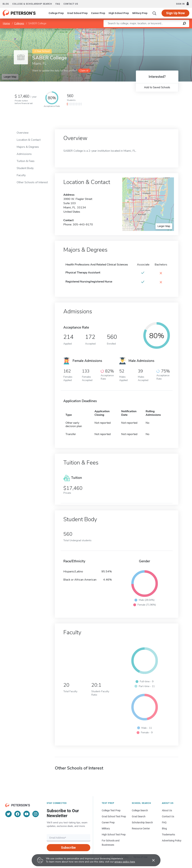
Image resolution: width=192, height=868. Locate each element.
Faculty (21, 175)
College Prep (56, 13)
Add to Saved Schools (157, 87)
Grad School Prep (77, 13)
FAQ (58, 4)
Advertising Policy (172, 841)
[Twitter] (8, 814)
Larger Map (10, 77)
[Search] (154, 13)
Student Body (25, 168)
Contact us (71, 4)
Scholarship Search (142, 822)
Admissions (24, 154)
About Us (167, 810)
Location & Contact (29, 140)
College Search (140, 810)
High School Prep (119, 13)
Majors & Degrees (28, 147)
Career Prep (98, 13)
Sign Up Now (175, 13)
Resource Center (141, 828)
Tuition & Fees (26, 161)
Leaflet (149, 30)
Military (106, 828)
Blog (6, 4)
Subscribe (68, 848)
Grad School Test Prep (114, 816)
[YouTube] (27, 814)
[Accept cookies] (151, 860)
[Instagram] (36, 814)
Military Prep (140, 13)
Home (6, 23)
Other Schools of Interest (32, 182)
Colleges (19, 23)
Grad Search (139, 816)
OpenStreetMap (168, 30)
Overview (23, 133)
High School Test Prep (114, 835)
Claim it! (84, 71)
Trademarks (168, 835)
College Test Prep (111, 810)
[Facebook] (18, 814)
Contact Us (168, 816)
